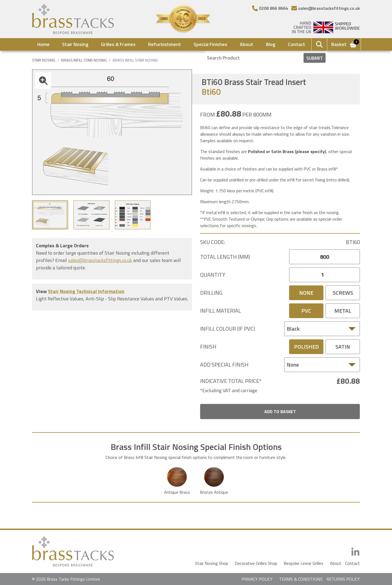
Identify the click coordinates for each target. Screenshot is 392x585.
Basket (344, 44)
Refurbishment (165, 44)
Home (43, 44)
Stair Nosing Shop (212, 563)
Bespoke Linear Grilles (304, 563)
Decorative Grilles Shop (256, 563)
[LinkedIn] (355, 552)
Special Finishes (210, 44)
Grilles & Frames (118, 44)
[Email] (326, 8)
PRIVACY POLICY (257, 579)
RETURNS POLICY (343, 579)
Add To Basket (280, 412)
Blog (271, 44)
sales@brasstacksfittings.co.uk (100, 260)
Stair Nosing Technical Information (86, 291)
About (246, 44)
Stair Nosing (75, 44)
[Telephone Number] (270, 8)
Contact (297, 44)
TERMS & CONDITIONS (301, 579)
